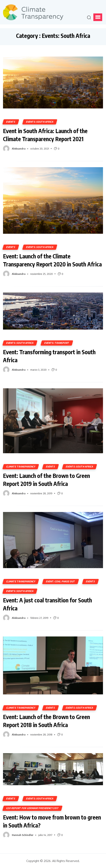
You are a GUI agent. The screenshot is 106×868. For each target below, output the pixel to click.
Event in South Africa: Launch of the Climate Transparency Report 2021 (45, 135)
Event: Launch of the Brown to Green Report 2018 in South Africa (46, 721)
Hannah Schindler (23, 835)
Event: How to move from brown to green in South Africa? (52, 821)
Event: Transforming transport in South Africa (49, 356)
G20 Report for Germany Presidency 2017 (32, 808)
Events (11, 122)
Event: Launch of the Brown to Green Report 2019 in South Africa (46, 480)
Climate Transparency (21, 467)
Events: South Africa (40, 122)
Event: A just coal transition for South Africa (47, 604)
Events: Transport (57, 343)
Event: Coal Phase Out (61, 581)
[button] (98, 17)
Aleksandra (19, 149)
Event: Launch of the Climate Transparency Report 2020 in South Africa (52, 260)
